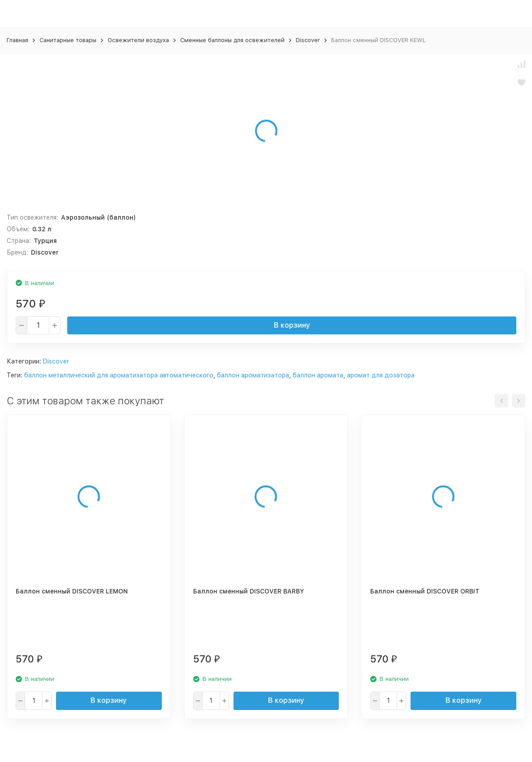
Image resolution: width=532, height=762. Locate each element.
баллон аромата (318, 375)
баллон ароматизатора (253, 375)
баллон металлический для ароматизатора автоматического (119, 375)
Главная (17, 40)
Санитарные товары (68, 40)
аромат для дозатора (381, 375)
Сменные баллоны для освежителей (232, 40)
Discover (308, 40)
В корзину (292, 325)
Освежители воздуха (138, 40)
